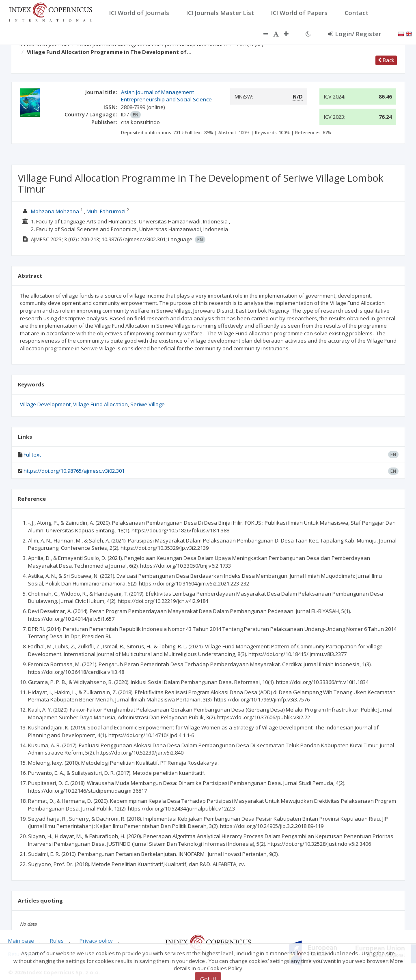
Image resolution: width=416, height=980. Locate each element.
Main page (21, 941)
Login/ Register (355, 34)
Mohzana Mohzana (55, 211)
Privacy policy (96, 941)
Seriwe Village (148, 404)
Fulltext (32, 455)
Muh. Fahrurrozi (107, 211)
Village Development (45, 404)
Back (386, 60)
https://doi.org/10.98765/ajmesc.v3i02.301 (74, 471)
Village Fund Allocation (100, 404)
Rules (57, 941)
